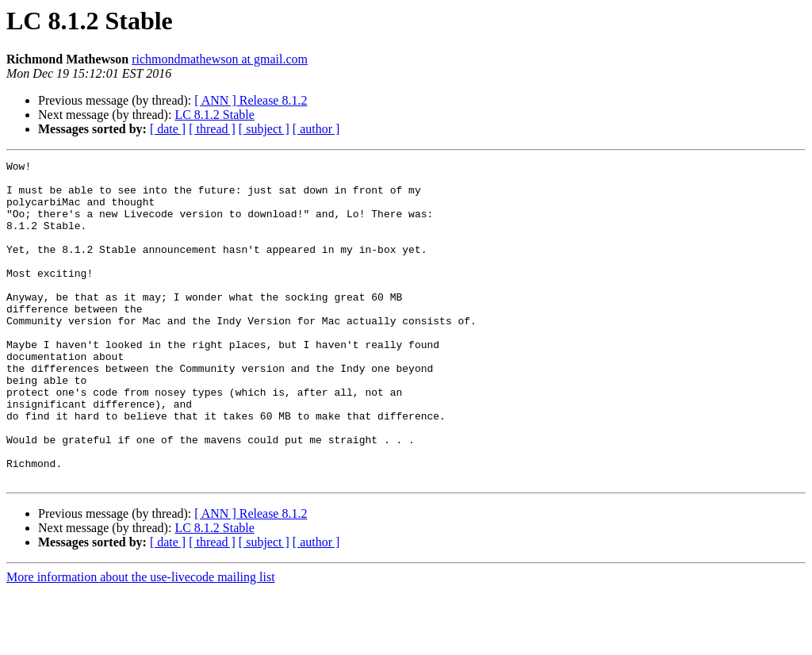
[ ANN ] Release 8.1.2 (251, 100)
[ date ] (168, 129)
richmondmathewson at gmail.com (220, 59)
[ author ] (316, 129)
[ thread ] (212, 129)
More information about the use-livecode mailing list (141, 641)
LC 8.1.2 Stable (214, 115)
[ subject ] (264, 129)
